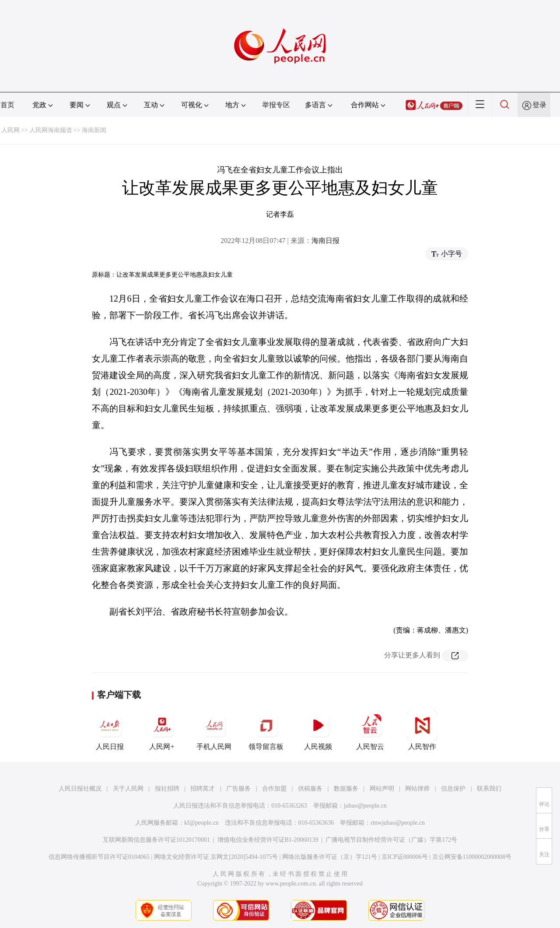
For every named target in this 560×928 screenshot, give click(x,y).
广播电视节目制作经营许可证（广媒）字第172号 (391, 840)
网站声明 (382, 789)
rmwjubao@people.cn (398, 823)
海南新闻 (94, 130)
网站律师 (417, 789)
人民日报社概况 (80, 789)
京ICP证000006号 (405, 857)
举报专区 (276, 105)
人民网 (10, 130)
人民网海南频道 (51, 130)
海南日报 (325, 241)
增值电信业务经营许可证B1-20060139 (268, 840)
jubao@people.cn (365, 806)
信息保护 (453, 789)
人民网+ (162, 730)
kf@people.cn (201, 823)
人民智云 (370, 730)
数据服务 (346, 789)
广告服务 (238, 789)
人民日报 (110, 730)
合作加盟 (274, 789)
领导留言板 (266, 730)
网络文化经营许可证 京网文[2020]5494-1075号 (216, 857)
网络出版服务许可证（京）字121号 (330, 857)
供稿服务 (310, 789)
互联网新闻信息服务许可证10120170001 (156, 840)
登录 (539, 105)
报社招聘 (167, 789)
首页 (7, 105)
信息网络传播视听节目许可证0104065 (99, 857)
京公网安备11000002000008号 (472, 857)
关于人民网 (128, 789)
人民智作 (422, 730)
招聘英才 (203, 789)
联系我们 (489, 789)
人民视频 (318, 730)
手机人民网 (214, 730)
